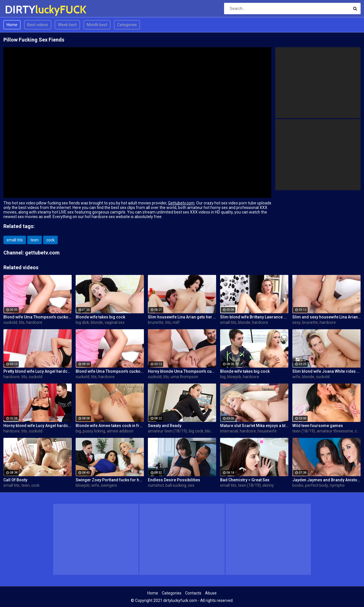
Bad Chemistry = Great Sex (245, 480)
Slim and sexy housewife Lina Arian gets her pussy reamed (326, 317)
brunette (156, 322)
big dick (82, 322)
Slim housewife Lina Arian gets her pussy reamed (182, 317)
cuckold (10, 322)
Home (12, 25)
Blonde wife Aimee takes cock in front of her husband (110, 426)
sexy (296, 322)
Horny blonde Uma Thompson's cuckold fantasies (182, 371)
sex (191, 485)
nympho (337, 485)
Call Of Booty (15, 480)
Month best (97, 25)
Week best (67, 25)
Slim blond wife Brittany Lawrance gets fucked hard (254, 317)
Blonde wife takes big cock (100, 317)
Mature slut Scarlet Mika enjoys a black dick (254, 426)
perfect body (317, 485)
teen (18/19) (304, 431)
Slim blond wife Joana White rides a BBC (326, 371)
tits (22, 322)
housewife (267, 431)
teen (35, 240)
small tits (15, 240)
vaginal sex (115, 322)
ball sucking (176, 485)
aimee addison (120, 431)
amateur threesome (335, 431)
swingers (109, 485)
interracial (229, 431)
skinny (268, 485)
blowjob (234, 377)
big (223, 377)
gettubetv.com (42, 253)
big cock (196, 431)
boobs (298, 485)
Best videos (38, 25)
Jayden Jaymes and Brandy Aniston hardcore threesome (326, 480)
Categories (127, 25)
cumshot (156, 485)
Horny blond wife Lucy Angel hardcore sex (38, 426)
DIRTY (20, 10)
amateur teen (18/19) (167, 431)
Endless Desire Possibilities (174, 480)
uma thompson (184, 377)
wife (296, 377)
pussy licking (94, 431)
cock (50, 240)
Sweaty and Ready (165, 426)
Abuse (211, 593)
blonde (97, 322)
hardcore (34, 322)
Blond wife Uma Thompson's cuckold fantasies (38, 317)
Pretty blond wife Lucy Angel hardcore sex (38, 371)
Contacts (193, 593)
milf (176, 322)
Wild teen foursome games (318, 426)
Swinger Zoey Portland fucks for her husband (110, 480)
